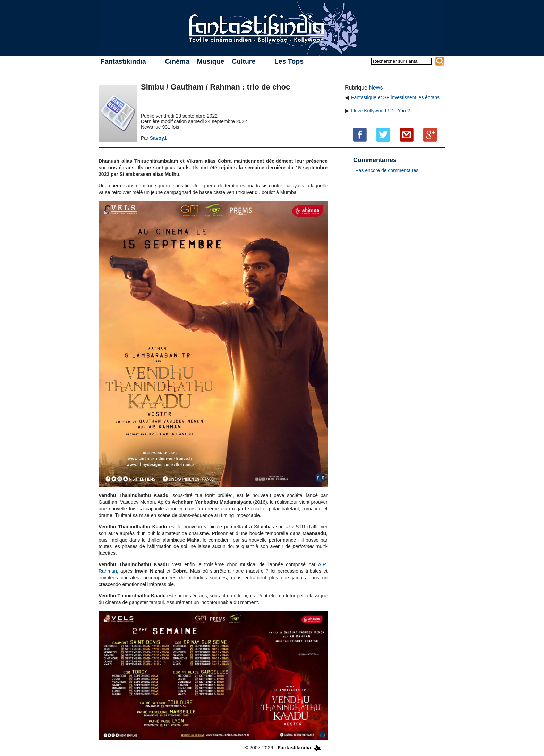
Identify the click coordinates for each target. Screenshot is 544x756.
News (376, 88)
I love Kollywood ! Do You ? (381, 111)
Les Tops (289, 61)
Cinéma (177, 61)
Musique (210, 61)
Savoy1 (158, 138)
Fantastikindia (123, 61)
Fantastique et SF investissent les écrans (395, 97)
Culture (244, 61)
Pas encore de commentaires (387, 170)
